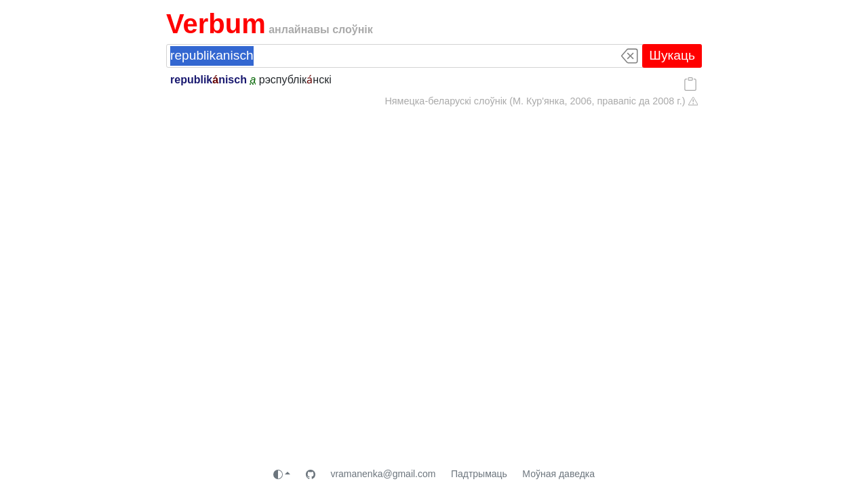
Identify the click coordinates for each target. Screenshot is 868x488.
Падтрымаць (479, 474)
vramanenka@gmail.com (383, 474)
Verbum (216, 24)
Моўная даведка (558, 474)
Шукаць (672, 55)
